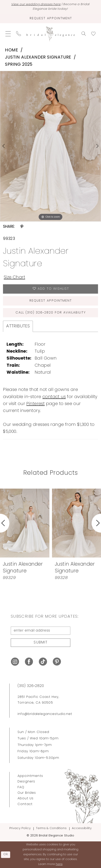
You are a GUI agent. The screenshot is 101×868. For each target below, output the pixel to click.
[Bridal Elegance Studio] (50, 34)
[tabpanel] (50, 146)
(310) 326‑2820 (31, 686)
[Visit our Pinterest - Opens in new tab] (57, 662)
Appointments (30, 776)
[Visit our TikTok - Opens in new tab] (43, 662)
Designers (26, 782)
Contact (25, 804)
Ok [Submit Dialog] (6, 854)
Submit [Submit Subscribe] (41, 643)
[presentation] (25, 523)
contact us (54, 397)
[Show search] (84, 34)
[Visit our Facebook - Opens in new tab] (29, 662)
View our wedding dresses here (36, 4)
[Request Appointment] (50, 19)
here (59, 864)
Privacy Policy (20, 828)
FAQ (21, 787)
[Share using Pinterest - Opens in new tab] (22, 227)
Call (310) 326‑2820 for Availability (51, 313)
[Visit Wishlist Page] (93, 34)
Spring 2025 (19, 65)
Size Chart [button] (14, 277)
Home (11, 50)
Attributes (18, 326)
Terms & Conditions (51, 828)
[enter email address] (41, 631)
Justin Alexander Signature (38, 57)
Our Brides (27, 793)
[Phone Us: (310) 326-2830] (19, 34)
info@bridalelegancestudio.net (45, 714)
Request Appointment (51, 301)
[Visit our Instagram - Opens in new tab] (15, 662)
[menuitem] (8, 34)
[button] (8, 34)
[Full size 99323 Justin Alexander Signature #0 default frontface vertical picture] (50, 146)
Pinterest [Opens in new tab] (35, 404)
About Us (25, 799)
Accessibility (82, 828)
